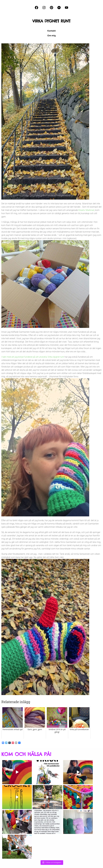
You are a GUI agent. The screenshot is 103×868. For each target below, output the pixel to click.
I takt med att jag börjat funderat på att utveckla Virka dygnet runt (33, 357)
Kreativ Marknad (86, 210)
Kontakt (51, 31)
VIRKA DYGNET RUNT (51, 21)
